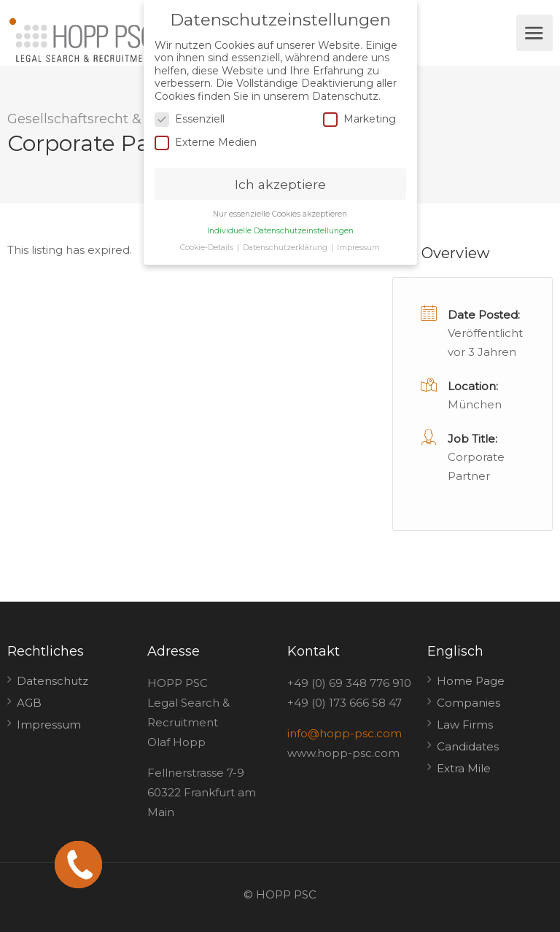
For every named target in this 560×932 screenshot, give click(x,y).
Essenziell (190, 119)
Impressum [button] (358, 248)
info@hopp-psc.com (345, 733)
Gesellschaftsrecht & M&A (92, 119)
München (475, 404)
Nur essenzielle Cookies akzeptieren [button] (280, 214)
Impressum (49, 725)
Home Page (471, 681)
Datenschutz (52, 681)
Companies (468, 703)
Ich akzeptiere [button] (280, 183)
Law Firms (465, 725)
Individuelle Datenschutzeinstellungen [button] (280, 231)
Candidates (468, 746)
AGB (29, 703)
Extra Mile (464, 768)
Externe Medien (206, 142)
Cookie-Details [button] (208, 248)
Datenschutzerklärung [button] (286, 248)
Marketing (359, 119)
